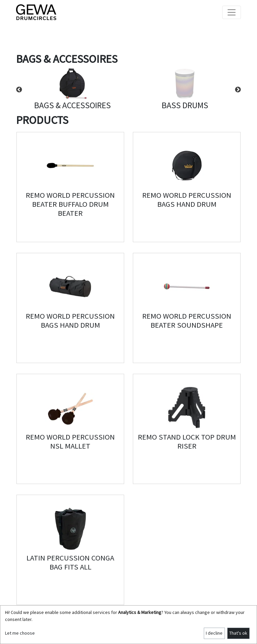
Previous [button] (19, 90)
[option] (72, 90)
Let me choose (20, 633)
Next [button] (238, 90)
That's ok (238, 633)
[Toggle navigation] (232, 12)
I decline (214, 633)
